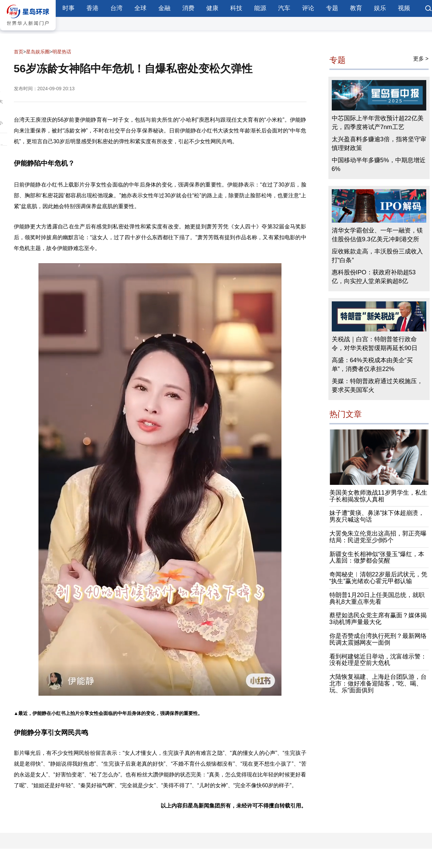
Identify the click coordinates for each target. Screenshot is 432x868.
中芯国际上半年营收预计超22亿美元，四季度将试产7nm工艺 (378, 123)
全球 (140, 8)
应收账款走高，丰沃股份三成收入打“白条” (377, 256)
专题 (332, 8)
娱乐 (380, 8)
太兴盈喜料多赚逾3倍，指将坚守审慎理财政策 (379, 144)
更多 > (421, 59)
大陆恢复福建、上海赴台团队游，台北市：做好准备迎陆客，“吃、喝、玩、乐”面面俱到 (378, 684)
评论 (308, 8)
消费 (188, 8)
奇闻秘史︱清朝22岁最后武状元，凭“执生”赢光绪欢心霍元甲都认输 (378, 578)
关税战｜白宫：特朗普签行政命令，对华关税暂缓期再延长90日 (375, 344)
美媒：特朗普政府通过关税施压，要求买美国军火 (377, 386)
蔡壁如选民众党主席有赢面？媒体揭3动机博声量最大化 (378, 619)
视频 (404, 8)
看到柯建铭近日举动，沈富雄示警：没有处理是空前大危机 (378, 660)
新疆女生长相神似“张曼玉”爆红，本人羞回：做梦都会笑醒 (377, 557)
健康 (212, 8)
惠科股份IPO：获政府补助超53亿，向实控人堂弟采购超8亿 (374, 277)
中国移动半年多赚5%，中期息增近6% (379, 165)
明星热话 (62, 52)
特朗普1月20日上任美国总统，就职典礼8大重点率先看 (377, 598)
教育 (356, 8)
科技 (236, 8)
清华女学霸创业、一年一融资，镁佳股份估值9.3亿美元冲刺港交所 (377, 235)
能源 (260, 8)
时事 (69, 8)
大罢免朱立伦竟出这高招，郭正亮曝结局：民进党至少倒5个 (378, 537)
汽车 (284, 8)
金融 (164, 8)
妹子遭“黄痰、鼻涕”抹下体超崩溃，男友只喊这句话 (377, 516)
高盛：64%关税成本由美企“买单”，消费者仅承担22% (372, 365)
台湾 (116, 8)
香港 (92, 8)
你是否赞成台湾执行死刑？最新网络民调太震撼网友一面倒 (378, 639)
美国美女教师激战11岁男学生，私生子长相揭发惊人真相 (378, 496)
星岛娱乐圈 (38, 52)
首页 (19, 52)
